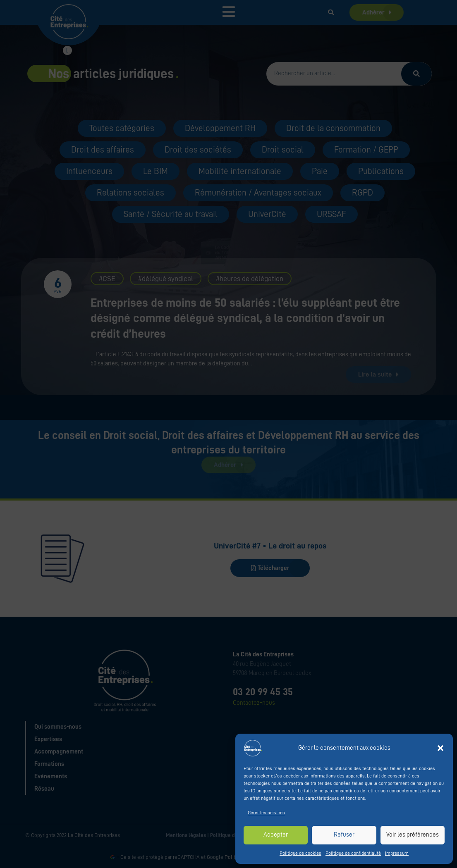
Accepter (276, 835)
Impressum (397, 853)
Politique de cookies (300, 853)
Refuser (344, 835)
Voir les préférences (413, 835)
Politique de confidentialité (353, 853)
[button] (440, 748)
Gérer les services (266, 813)
